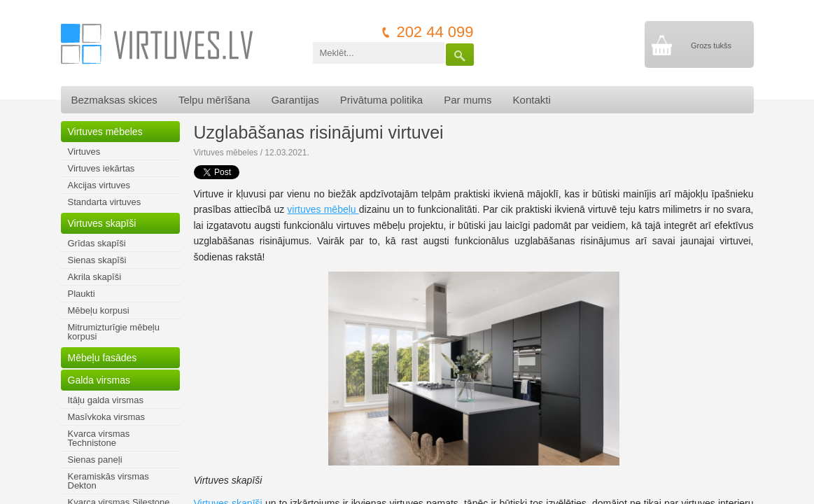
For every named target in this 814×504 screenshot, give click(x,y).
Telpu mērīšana (215, 100)
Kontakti (532, 100)
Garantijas (295, 100)
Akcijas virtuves (99, 185)
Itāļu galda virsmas (106, 400)
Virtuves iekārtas (101, 168)
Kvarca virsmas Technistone (99, 438)
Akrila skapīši (95, 277)
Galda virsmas (99, 380)
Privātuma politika (381, 100)
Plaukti (82, 294)
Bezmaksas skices (114, 100)
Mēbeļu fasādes (103, 358)
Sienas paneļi (95, 460)
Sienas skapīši (97, 260)
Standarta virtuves (105, 202)
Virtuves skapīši (102, 223)
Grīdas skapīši (97, 243)
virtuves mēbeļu (323, 209)
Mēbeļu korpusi (99, 310)
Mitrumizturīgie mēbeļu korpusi (114, 332)
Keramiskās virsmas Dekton (108, 481)
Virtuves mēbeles (105, 132)
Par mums (468, 100)
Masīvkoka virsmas (107, 417)
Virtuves (84, 152)
